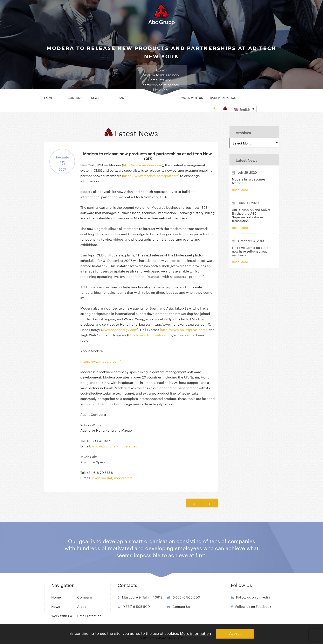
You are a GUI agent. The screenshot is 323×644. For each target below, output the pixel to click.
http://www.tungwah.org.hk (150, 335)
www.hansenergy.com (120, 329)
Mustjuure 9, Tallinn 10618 (142, 597)
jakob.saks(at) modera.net (112, 477)
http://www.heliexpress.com (183, 329)
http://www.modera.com (143, 165)
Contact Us (181, 606)
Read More (240, 189)
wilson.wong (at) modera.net (114, 446)
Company (75, 97)
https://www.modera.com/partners (151, 175)
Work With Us (192, 97)
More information (195, 633)
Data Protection (223, 97)
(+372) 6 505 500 (136, 606)
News (95, 97)
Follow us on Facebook (253, 606)
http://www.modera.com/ (101, 361)
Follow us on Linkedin (253, 597)
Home (161, 70)
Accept (235, 634)
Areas (119, 97)
